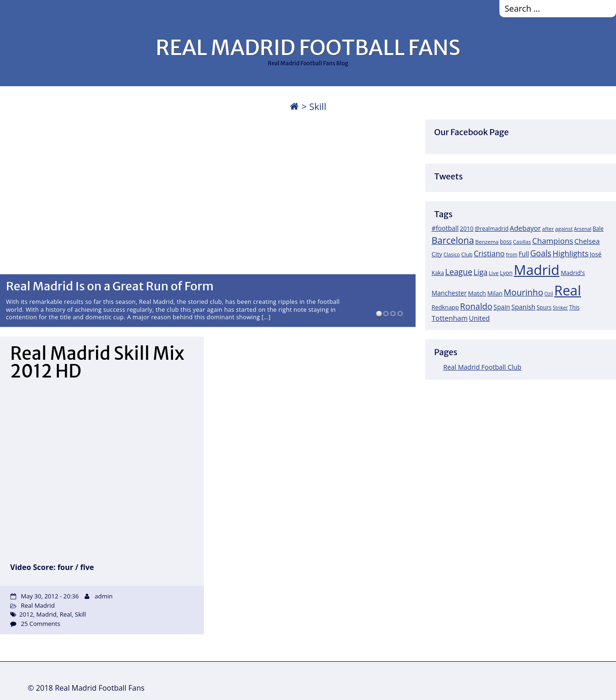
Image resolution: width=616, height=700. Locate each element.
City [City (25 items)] (437, 254)
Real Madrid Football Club (482, 367)
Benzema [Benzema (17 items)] (487, 242)
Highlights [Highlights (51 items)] (571, 253)
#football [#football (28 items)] (445, 228)
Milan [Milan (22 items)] (495, 293)
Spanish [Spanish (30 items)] (523, 307)
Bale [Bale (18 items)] (598, 228)
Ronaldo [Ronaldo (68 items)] (476, 306)
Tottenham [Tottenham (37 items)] (450, 318)
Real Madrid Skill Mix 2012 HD (97, 362)
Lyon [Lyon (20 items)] (506, 273)
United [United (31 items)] (480, 318)
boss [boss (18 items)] (506, 241)
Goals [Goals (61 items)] (541, 253)
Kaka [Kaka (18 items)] (438, 273)
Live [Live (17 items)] (494, 273)
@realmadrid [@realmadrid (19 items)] (491, 229)
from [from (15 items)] (512, 254)
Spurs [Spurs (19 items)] (544, 307)
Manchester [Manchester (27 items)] (449, 293)
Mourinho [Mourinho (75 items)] (523, 292)
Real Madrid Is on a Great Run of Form (110, 286)
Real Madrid (38, 605)
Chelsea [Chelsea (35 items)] (587, 241)
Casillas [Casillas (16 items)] (522, 242)
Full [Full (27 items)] (524, 254)
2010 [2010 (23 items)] (467, 228)
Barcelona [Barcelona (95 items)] (453, 240)
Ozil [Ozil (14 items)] (549, 294)
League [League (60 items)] (459, 272)
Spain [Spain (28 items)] (502, 307)
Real (66, 614)
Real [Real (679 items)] (568, 290)
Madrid (46, 614)
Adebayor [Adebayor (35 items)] (525, 228)
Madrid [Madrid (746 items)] (537, 270)
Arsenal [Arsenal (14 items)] (583, 229)
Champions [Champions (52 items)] (553, 241)
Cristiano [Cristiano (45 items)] (489, 254)
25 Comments (41, 624)
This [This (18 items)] (574, 307)
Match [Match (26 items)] (477, 293)
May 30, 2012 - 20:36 (50, 596)
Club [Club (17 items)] (467, 254)
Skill (81, 614)
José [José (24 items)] (596, 254)
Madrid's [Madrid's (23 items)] (573, 273)
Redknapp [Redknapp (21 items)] (446, 307)
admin (104, 596)
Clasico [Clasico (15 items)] (452, 254)
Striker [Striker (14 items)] (560, 308)
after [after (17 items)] (548, 229)
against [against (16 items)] (564, 229)
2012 (26, 614)
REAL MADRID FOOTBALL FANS (308, 48)
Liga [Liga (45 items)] (481, 272)
